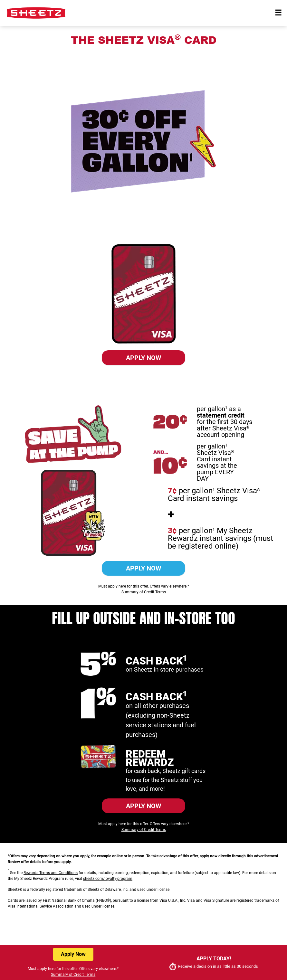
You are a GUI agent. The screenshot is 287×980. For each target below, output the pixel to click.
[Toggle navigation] (278, 13)
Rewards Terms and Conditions (51, 873)
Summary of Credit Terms (144, 382)
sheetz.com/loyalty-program (108, 879)
